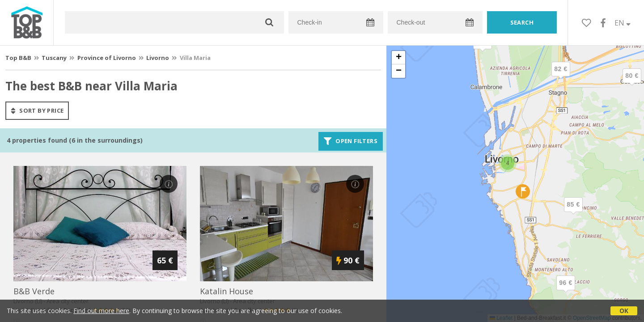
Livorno (158, 58)
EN (623, 23)
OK (624, 311)
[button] (632, 83)
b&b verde (34, 291)
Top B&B (18, 58)
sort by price (37, 110)
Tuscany (54, 58)
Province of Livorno (107, 58)
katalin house (227, 291)
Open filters (351, 141)
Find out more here (101, 311)
